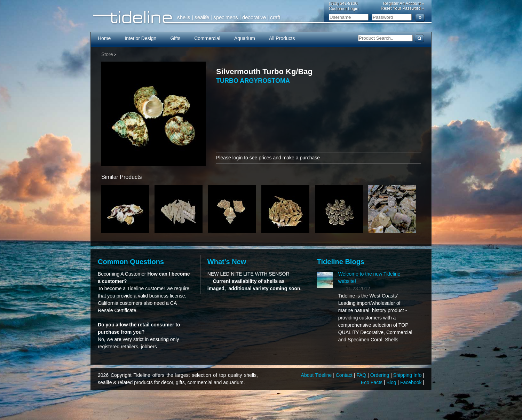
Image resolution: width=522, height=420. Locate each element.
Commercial (207, 38)
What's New (227, 262)
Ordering (380, 375)
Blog (392, 382)
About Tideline (317, 375)
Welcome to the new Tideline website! (369, 278)
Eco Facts (372, 382)
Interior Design (140, 38)
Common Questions (131, 262)
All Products (282, 38)
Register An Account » (404, 3)
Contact (345, 375)
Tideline (261, 18)
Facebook (412, 382)
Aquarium (245, 38)
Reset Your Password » (402, 8)
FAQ (362, 375)
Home (104, 38)
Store (107, 54)
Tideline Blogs (341, 262)
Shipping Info (408, 375)
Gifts (175, 38)
